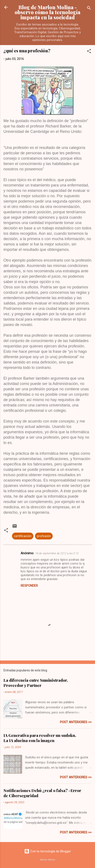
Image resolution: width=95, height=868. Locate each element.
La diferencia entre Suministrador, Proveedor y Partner (36, 683)
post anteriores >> (76, 722)
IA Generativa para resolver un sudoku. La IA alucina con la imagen (40, 738)
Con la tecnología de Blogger (48, 851)
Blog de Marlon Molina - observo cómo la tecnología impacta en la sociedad (47, 12)
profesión (44, 536)
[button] (89, 52)
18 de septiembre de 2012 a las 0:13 (57, 553)
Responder (29, 586)
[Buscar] (89, 9)
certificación (23, 536)
